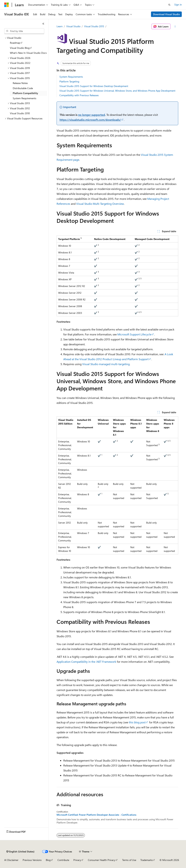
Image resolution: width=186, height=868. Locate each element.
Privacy (77, 860)
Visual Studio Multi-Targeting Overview (100, 204)
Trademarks (147, 860)
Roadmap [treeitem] (15, 43)
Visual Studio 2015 (94, 26)
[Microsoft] (7, 5)
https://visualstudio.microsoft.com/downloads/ (90, 120)
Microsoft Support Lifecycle (134, 334)
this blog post (137, 722)
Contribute (63, 860)
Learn (60, 26)
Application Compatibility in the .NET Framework (86, 662)
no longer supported (92, 115)
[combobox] (24, 31)
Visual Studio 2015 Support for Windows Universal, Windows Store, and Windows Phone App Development (117, 91)
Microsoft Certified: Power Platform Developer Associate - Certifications (96, 815)
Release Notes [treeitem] (20, 83)
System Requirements (71, 77)
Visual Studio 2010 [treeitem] (20, 113)
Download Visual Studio (166, 14)
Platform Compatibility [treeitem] (25, 93)
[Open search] (169, 5)
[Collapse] (43, 24)
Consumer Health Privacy (102, 860)
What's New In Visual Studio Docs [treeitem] (28, 53)
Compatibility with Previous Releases (79, 95)
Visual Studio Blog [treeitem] (20, 48)
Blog (48, 860)
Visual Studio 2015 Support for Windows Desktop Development (94, 86)
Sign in (178, 5)
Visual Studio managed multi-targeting (106, 364)
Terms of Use (129, 860)
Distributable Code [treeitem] (23, 88)
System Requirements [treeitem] (24, 98)
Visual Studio (73, 26)
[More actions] (175, 27)
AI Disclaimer (11, 860)
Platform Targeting (69, 81)
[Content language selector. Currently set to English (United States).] (20, 852)
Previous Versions (32, 860)
